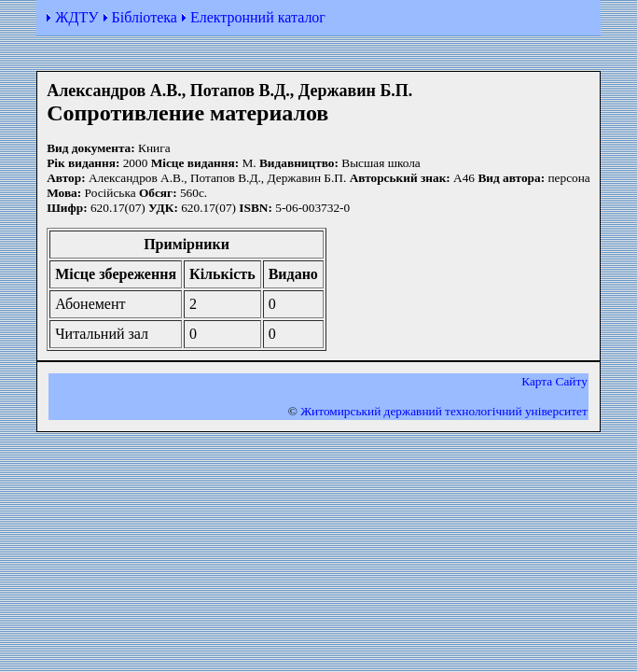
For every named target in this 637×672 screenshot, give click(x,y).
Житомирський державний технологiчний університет (444, 411)
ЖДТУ (76, 17)
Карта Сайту (554, 381)
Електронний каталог (258, 17)
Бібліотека (145, 17)
